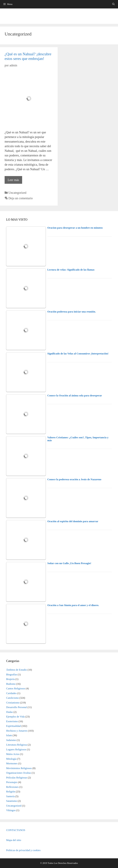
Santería (10, 796)
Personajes (12, 782)
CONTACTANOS (16, 830)
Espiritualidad (13, 726)
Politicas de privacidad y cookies (23, 850)
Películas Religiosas (17, 778)
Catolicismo (12, 698)
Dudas (9, 712)
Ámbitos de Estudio (17, 670)
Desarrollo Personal (17, 707)
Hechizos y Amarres (17, 731)
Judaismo (11, 740)
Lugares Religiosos (16, 749)
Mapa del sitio (14, 840)
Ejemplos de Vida (15, 717)
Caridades (11, 693)
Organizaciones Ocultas (19, 773)
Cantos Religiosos (16, 688)
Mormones (12, 763)
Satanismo (12, 801)
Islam (9, 735)
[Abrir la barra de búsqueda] (113, 4)
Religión (11, 792)
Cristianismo (13, 703)
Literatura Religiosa (17, 745)
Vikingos (11, 810)
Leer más (15, 181)
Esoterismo (12, 721)
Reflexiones (12, 787)
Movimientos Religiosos (19, 768)
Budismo (11, 684)
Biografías (12, 675)
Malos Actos (13, 754)
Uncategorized (17, 193)
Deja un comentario (21, 198)
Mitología (11, 759)
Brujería (10, 679)
